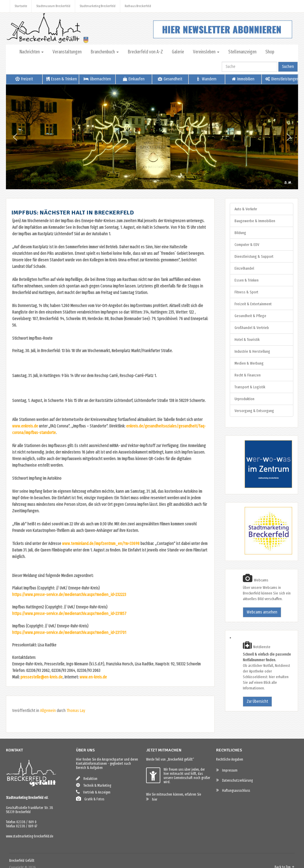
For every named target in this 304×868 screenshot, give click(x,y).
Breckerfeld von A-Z (145, 52)
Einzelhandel (244, 268)
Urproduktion (244, 399)
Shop (270, 52)
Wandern (207, 79)
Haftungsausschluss (233, 790)
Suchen (288, 67)
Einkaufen (134, 79)
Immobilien (243, 79)
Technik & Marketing (94, 785)
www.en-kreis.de (93, 677)
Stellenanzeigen (242, 52)
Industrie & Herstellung (252, 351)
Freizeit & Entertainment (253, 304)
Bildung (240, 233)
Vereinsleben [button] (206, 52)
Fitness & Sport (246, 292)
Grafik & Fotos (90, 799)
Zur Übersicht (257, 701)
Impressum (227, 770)
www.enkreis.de (25, 426)
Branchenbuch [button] (105, 52)
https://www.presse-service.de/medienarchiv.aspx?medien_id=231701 (69, 633)
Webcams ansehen (262, 612)
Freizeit (24, 79)
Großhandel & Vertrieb (252, 328)
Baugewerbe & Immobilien (255, 221)
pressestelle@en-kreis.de (42, 677)
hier (152, 799)
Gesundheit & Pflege (250, 316)
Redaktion (87, 778)
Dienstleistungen (282, 79)
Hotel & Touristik (247, 340)
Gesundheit (170, 79)
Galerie (178, 52)
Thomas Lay (76, 711)
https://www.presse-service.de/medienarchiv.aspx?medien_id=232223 (69, 595)
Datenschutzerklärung (234, 780)
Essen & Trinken (62, 79)
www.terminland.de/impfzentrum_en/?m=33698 (101, 544)
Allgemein (48, 711)
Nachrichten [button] (31, 52)
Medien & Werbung (249, 363)
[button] (15, 137)
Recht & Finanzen (248, 375)
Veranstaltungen (67, 52)
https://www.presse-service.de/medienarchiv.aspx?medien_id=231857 (69, 614)
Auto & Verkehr (246, 209)
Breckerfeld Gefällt (22, 861)
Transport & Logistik (250, 387)
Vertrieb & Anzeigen (93, 792)
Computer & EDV (247, 245)
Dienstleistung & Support (254, 256)
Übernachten (97, 79)
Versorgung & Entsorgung (254, 411)
